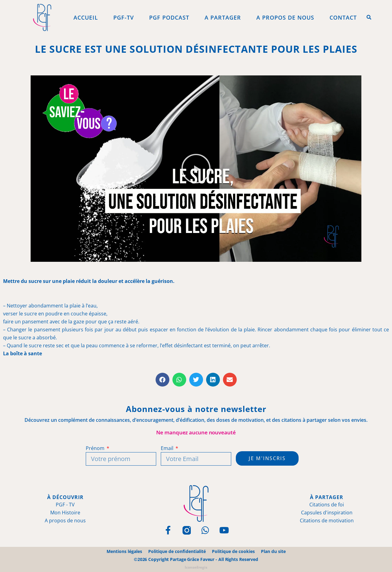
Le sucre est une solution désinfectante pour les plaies (196, 49)
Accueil (86, 17)
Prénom (96, 448)
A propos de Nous (285, 17)
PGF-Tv (124, 17)
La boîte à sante (23, 353)
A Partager (223, 17)
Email (168, 448)
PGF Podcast (169, 17)
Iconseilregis (196, 567)
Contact (343, 17)
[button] (369, 17)
